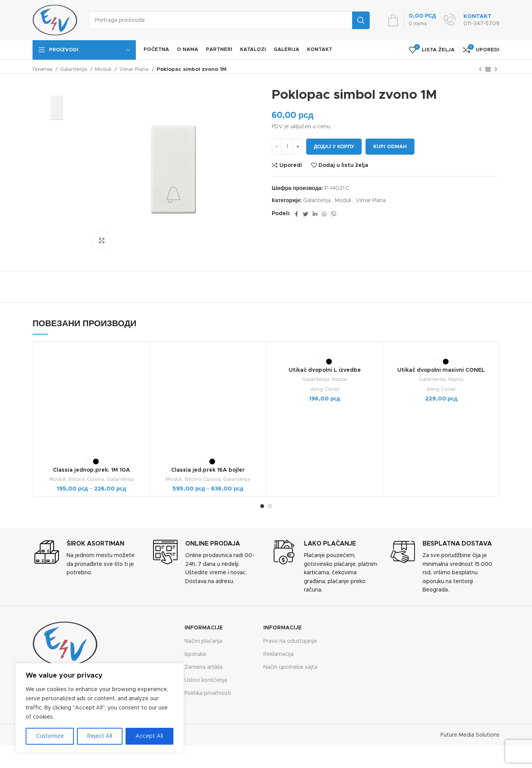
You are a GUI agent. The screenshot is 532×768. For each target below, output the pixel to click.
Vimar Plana (135, 69)
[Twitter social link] (305, 214)
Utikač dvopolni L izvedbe (325, 370)
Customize (50, 736)
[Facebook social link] (296, 214)
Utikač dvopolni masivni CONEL (441, 370)
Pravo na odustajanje (290, 641)
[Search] (229, 20)
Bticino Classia (86, 479)
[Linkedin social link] (315, 214)
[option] (57, 107)
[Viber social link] (334, 214)
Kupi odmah (390, 147)
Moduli (104, 69)
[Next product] (496, 70)
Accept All (149, 736)
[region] (100, 708)
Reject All (100, 736)
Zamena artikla (203, 667)
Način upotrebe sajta (290, 667)
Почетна (43, 69)
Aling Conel (325, 389)
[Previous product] (480, 70)
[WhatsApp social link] (324, 214)
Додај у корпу (334, 147)
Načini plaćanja (203, 641)
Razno (339, 379)
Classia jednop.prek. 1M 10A (91, 470)
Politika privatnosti (208, 693)
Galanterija (74, 69)
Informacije (204, 628)
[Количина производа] (287, 147)
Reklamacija (278, 654)
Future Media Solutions (470, 735)
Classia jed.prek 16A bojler (208, 470)
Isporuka (195, 654)
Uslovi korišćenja (206, 680)
